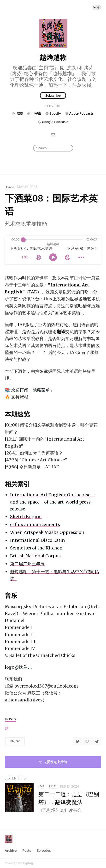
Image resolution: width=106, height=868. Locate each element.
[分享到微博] (87, 741)
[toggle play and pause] (53, 257)
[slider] (23, 240)
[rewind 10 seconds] (38, 257)
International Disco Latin (38, 540)
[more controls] (81, 257)
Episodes (44, 850)
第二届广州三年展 (27, 564)
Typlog (28, 863)
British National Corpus (35, 556)
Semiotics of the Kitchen (36, 548)
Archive (11, 850)
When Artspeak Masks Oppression (47, 532)
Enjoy (15, 741)
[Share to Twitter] (78, 741)
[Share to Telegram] (97, 741)
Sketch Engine (26, 517)
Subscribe (53, 95)
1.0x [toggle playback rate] (25, 257)
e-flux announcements (35, 524)
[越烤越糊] (7, 728)
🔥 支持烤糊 (17, 397)
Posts (27, 850)
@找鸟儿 (23, 667)
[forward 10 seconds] (68, 257)
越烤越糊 (53, 57)
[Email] (53, 135)
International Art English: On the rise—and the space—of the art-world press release (53, 502)
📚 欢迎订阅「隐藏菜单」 (29, 390)
